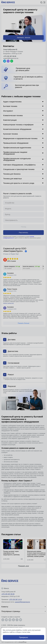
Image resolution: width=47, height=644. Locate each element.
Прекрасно (24, 637)
